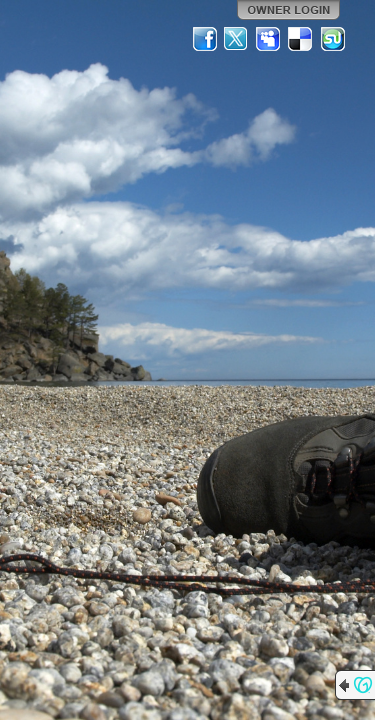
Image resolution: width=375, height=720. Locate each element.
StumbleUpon (333, 39)
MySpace (269, 39)
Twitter (237, 39)
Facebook (205, 39)
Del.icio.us (301, 39)
